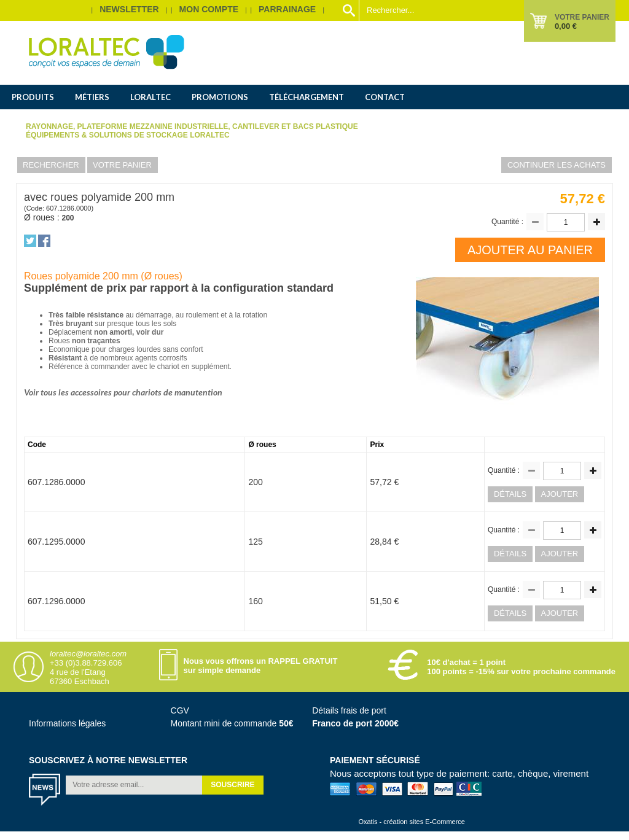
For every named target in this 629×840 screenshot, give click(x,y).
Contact (385, 97)
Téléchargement (307, 97)
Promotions (220, 97)
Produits (33, 97)
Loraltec (150, 97)
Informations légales (67, 723)
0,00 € (566, 26)
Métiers (92, 97)
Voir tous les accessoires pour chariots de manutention (123, 392)
